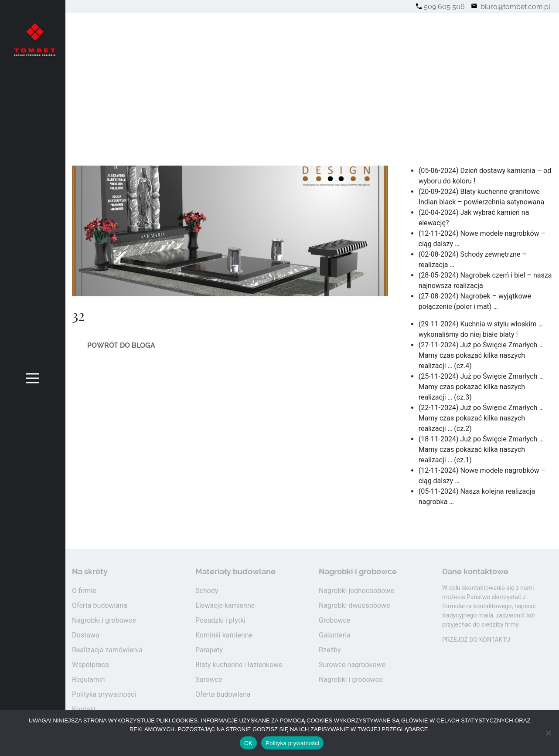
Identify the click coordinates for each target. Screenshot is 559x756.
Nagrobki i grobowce (104, 620)
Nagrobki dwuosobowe (354, 605)
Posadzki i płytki (220, 620)
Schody (207, 591)
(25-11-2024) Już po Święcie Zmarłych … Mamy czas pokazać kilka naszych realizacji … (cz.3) (481, 387)
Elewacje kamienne (225, 605)
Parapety (209, 650)
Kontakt (84, 709)
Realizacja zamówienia (107, 650)
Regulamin (89, 680)
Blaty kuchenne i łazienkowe (239, 665)
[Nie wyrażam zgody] (548, 733)
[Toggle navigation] (33, 378)
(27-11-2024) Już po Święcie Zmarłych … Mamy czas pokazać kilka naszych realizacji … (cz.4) (481, 355)
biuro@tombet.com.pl (515, 7)
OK (248, 743)
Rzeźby (330, 650)
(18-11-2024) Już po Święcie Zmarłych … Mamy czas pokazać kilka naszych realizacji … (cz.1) (481, 449)
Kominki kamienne (224, 635)
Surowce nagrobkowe (352, 665)
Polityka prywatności (104, 694)
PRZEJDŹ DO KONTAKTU (476, 640)
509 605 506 (444, 7)
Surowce (209, 680)
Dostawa (86, 635)
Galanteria (335, 635)
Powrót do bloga (121, 345)
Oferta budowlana (100, 605)
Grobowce (334, 620)
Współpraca (90, 665)
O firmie (84, 591)
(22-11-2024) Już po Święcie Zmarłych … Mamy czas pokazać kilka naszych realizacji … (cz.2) (481, 418)
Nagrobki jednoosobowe (356, 591)
